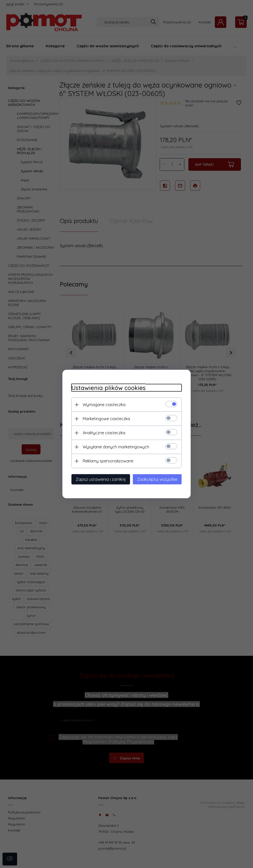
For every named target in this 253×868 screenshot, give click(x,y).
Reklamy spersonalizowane (105, 461)
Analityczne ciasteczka (101, 432)
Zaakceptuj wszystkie (160, 479)
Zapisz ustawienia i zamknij (98, 479)
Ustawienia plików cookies (106, 388)
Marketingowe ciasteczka (104, 418)
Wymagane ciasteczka (101, 404)
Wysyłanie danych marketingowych (113, 447)
